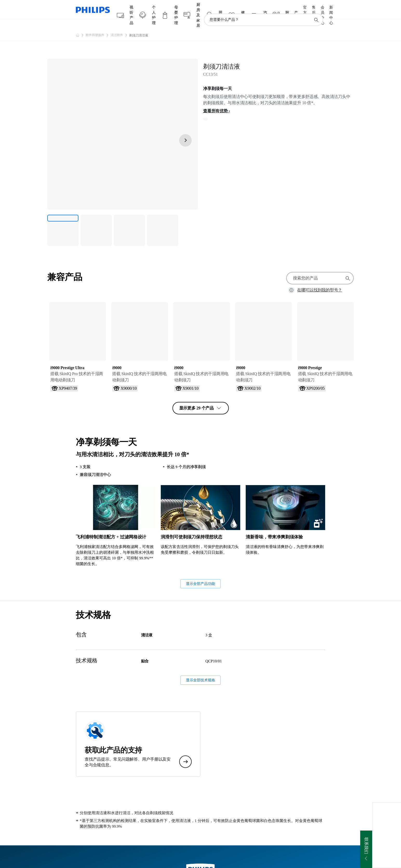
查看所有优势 (215, 101)
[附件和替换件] (98, 25)
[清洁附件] (120, 25)
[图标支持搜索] (316, 10)
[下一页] (185, 130)
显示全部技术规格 (200, 770)
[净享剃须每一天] (63, 220)
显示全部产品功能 (200, 673)
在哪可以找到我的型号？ (320, 280)
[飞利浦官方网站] (81, 25)
